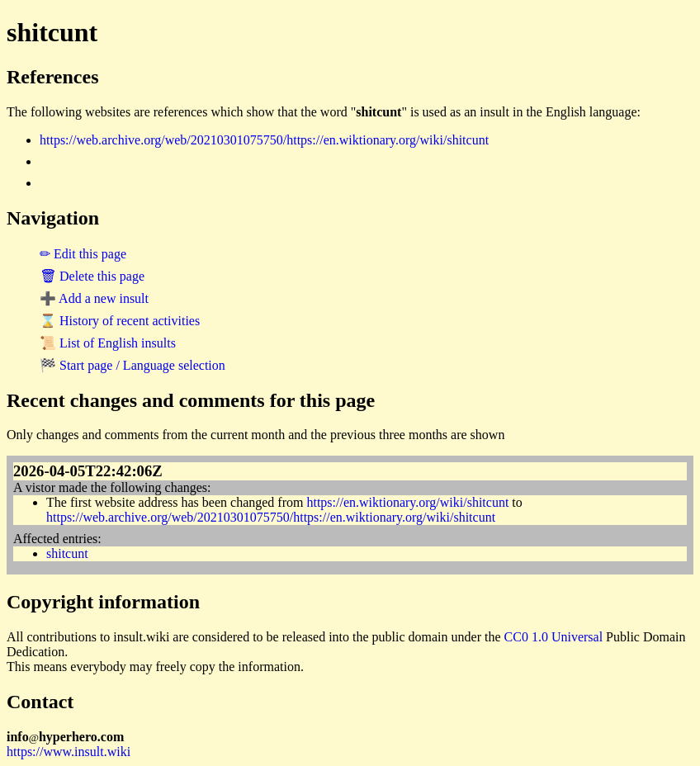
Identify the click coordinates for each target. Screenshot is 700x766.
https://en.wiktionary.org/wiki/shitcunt (407, 502)
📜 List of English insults (108, 343)
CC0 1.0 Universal (554, 637)
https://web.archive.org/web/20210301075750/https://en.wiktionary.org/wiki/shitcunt (264, 140)
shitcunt (67, 553)
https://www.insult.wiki (69, 752)
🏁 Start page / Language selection (132, 365)
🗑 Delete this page (92, 276)
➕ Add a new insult (94, 298)
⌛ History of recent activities (120, 321)
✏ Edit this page (83, 254)
